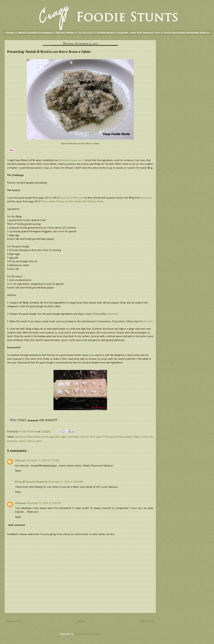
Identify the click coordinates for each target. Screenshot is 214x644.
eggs (63, 437)
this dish (148, 322)
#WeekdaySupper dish (70, 160)
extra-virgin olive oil (78, 437)
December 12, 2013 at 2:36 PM (44, 503)
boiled (37, 437)
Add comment (17, 525)
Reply (18, 471)
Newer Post (15, 621)
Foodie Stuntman (29, 432)
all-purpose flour (24, 437)
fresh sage (95, 437)
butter (45, 437)
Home (81, 621)
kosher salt (147, 437)
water (39, 441)
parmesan (12, 441)
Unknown (21, 461)
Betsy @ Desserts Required (31, 482)
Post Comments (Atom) (88, 634)
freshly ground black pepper (117, 437)
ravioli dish (112, 314)
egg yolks (54, 437)
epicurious (146, 198)
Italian (136, 437)
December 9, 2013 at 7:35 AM (43, 461)
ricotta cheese (27, 441)
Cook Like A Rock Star (72, 198)
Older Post (147, 621)
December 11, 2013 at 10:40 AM (66, 482)
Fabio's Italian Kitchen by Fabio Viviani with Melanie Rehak (72, 202)
